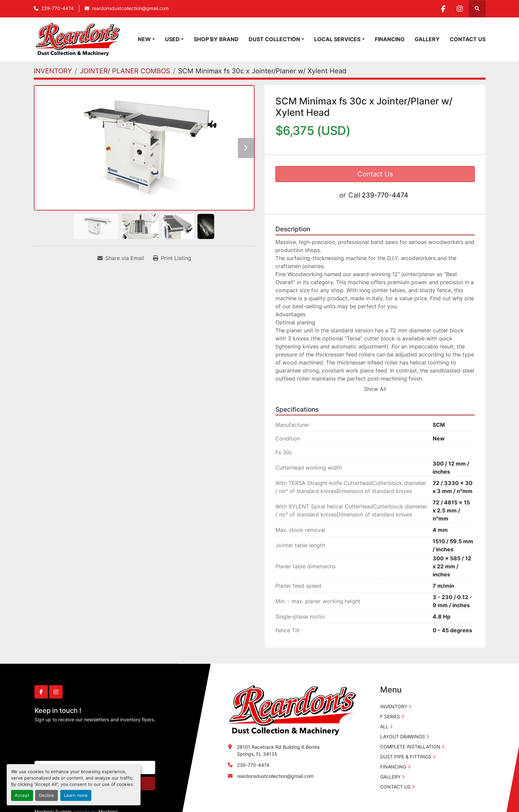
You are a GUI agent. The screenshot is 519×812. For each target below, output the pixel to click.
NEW (144, 39)
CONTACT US (468, 39)
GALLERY (427, 39)
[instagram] (460, 9)
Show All (375, 389)
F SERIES (390, 716)
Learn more (76, 795)
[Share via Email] (121, 258)
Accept (22, 795)
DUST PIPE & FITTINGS (406, 757)
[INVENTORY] (53, 71)
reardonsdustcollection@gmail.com (130, 8)
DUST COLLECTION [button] (274, 39)
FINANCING (390, 39)
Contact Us (375, 174)
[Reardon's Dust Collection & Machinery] (291, 710)
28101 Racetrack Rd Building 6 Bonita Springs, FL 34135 (278, 750)
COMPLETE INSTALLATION (410, 747)
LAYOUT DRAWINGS (403, 737)
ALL (384, 726)
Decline (47, 795)
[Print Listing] (172, 258)
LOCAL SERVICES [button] (337, 39)
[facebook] (443, 9)
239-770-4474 (57, 8)
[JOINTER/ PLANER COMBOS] (125, 71)
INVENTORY (394, 706)
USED (172, 39)
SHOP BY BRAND (216, 39)
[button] (146, 39)
